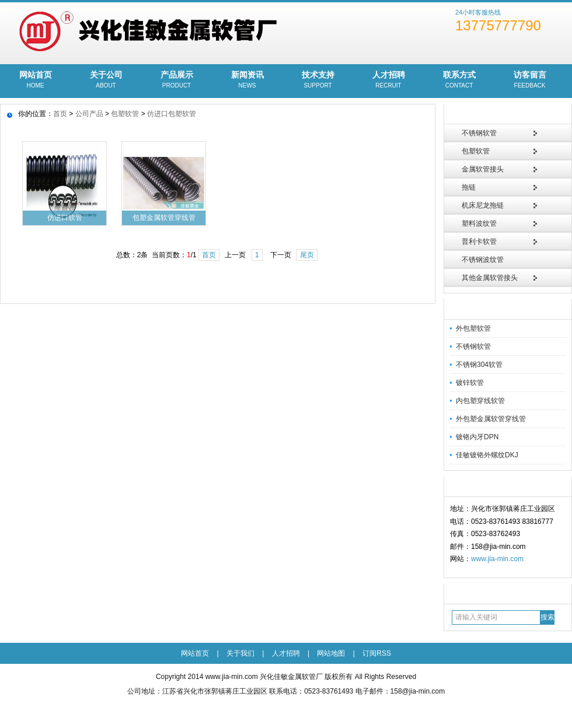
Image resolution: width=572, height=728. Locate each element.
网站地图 (331, 653)
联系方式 (459, 80)
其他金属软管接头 (490, 278)
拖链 (469, 187)
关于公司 (106, 80)
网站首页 (35, 80)
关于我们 (240, 653)
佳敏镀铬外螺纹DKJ (487, 455)
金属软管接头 (483, 169)
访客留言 (530, 80)
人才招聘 (388, 80)
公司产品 (89, 114)
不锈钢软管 (479, 133)
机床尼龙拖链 (483, 205)
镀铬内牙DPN (477, 437)
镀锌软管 (470, 383)
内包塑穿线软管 (480, 401)
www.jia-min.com (497, 559)
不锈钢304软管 (479, 365)
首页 (60, 114)
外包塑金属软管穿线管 (491, 419)
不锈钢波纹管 (483, 260)
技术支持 (318, 80)
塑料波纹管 (479, 223)
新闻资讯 (247, 80)
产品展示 (177, 80)
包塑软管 (476, 151)
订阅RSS (377, 653)
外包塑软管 (473, 328)
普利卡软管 (479, 242)
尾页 (307, 255)
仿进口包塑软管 (172, 114)
